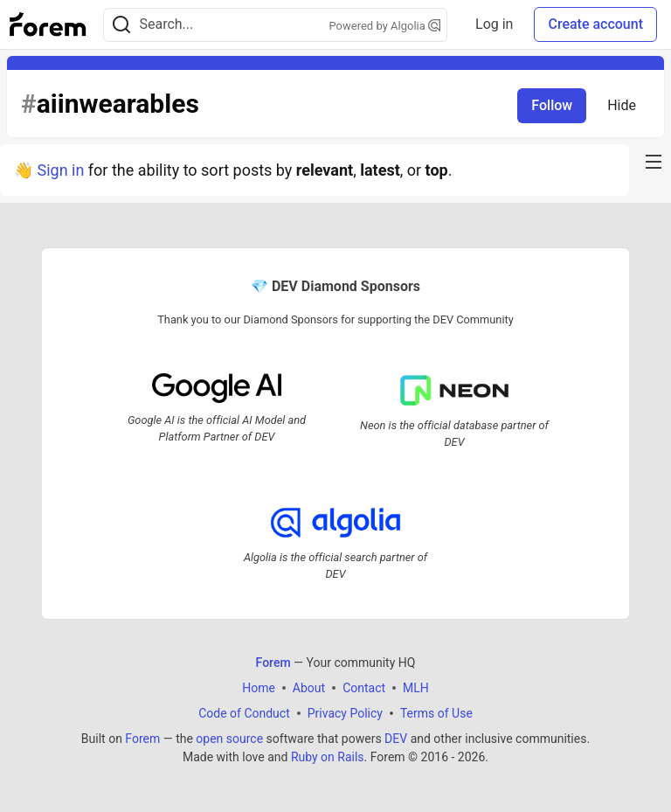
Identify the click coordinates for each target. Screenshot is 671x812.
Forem (142, 739)
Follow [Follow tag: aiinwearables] (552, 105)
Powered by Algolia (385, 26)
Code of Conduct (244, 713)
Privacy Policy (345, 713)
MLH (416, 688)
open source (229, 739)
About (309, 688)
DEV (396, 739)
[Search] (121, 25)
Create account (595, 24)
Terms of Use (436, 713)
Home (259, 688)
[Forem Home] (48, 24)
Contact (364, 688)
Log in (494, 24)
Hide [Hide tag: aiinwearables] (622, 105)
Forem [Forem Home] (273, 663)
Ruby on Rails (328, 757)
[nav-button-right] (654, 162)
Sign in (60, 170)
